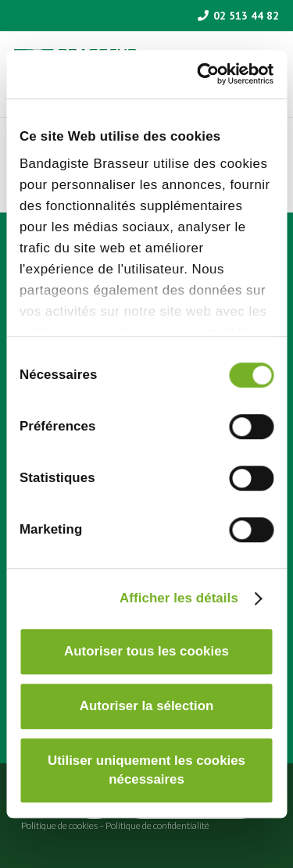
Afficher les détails (179, 598)
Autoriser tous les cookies (146, 651)
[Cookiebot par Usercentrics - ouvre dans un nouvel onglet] (208, 75)
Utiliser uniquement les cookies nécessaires (146, 771)
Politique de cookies (59, 825)
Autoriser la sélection (146, 706)
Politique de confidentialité (157, 825)
